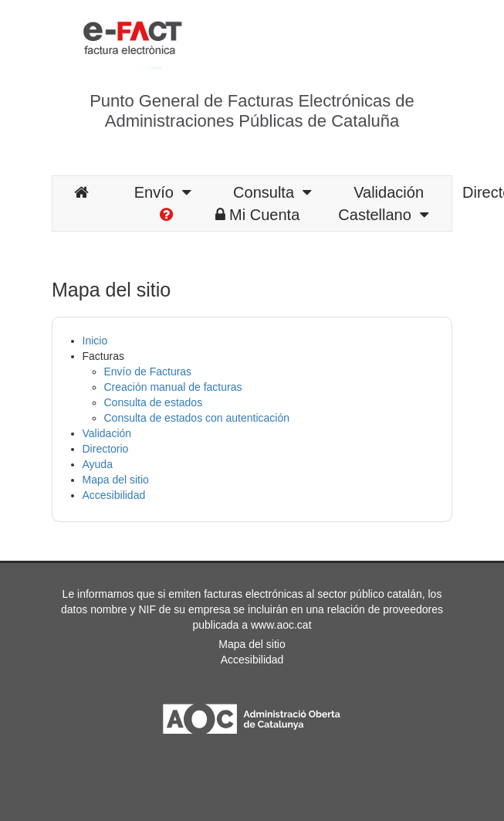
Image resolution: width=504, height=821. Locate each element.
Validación (389, 192)
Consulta (272, 192)
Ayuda (98, 464)
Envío (162, 192)
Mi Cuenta (257, 215)
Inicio (95, 341)
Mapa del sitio (116, 480)
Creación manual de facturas (173, 387)
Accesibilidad (114, 495)
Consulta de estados (154, 402)
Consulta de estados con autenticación (197, 418)
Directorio (106, 449)
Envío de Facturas (148, 371)
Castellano (383, 215)
